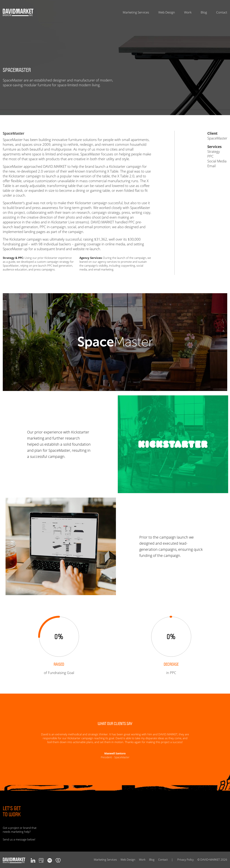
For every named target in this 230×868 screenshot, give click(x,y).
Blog (204, 12)
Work (188, 12)
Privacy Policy (185, 860)
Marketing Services (136, 12)
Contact (222, 12)
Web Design (167, 12)
